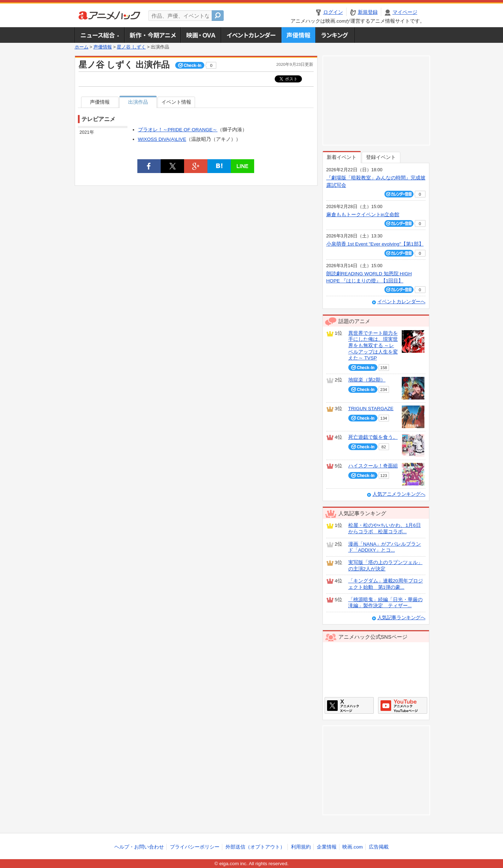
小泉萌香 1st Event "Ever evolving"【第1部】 (375, 244)
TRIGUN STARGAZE (371, 409)
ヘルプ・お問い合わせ (139, 847)
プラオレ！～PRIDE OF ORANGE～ (178, 130)
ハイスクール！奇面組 (373, 466)
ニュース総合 (99, 35)
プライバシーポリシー (195, 847)
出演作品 (138, 102)
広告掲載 (379, 847)
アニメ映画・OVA (201, 35)
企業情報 (327, 847)
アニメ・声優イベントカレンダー (251, 35)
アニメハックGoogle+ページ (403, 705)
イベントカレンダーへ (401, 302)
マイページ (405, 12)
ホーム (82, 47)
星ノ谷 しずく (131, 47)
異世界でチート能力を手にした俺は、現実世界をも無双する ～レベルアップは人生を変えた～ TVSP (373, 346)
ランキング (335, 35)
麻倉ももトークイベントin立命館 (363, 215)
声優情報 (298, 35)
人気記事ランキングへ (401, 618)
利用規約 (301, 847)
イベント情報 (176, 102)
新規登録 (368, 12)
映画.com (352, 847)
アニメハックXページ (349, 705)
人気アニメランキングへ (399, 494)
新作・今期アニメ (152, 35)
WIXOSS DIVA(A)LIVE (162, 139)
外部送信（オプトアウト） (255, 847)
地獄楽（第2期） (367, 380)
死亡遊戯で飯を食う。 (373, 437)
